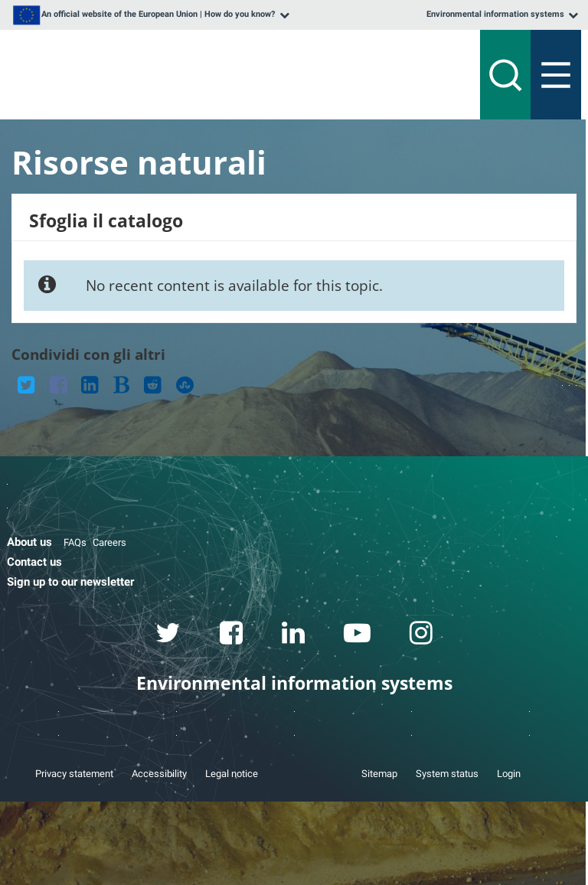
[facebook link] (232, 635)
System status (447, 774)
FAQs (75, 542)
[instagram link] (421, 635)
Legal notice (232, 774)
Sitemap (379, 774)
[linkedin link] (294, 635)
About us (29, 542)
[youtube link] (358, 635)
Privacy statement (74, 774)
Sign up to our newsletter (70, 582)
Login (509, 774)
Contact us (34, 562)
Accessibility (159, 774)
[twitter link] (168, 635)
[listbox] (150, 15)
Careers (109, 542)
